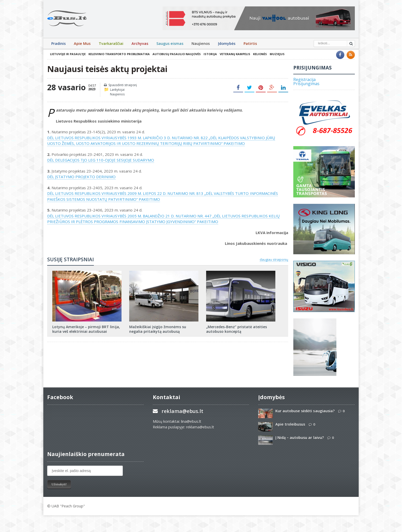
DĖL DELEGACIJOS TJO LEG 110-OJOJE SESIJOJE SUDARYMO (100, 160)
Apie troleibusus (290, 424)
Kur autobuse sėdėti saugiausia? (305, 411)
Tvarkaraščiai (111, 43)
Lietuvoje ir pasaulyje (68, 54)
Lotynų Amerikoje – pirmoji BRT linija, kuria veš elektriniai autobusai (86, 329)
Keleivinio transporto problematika (119, 54)
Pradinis (58, 43)
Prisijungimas (306, 84)
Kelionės (260, 54)
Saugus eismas (170, 43)
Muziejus (277, 54)
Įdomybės (227, 43)
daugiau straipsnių (274, 259)
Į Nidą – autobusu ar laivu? (299, 438)
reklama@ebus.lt (182, 411)
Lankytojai (117, 90)
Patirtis (250, 43)
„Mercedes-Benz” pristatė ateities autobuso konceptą (237, 329)
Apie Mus (82, 43)
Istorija (210, 54)
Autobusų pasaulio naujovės (176, 54)
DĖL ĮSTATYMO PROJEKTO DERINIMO (81, 177)
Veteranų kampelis (235, 54)
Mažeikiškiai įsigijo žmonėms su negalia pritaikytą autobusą (158, 329)
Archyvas (140, 43)
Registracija (304, 79)
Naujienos (201, 43)
